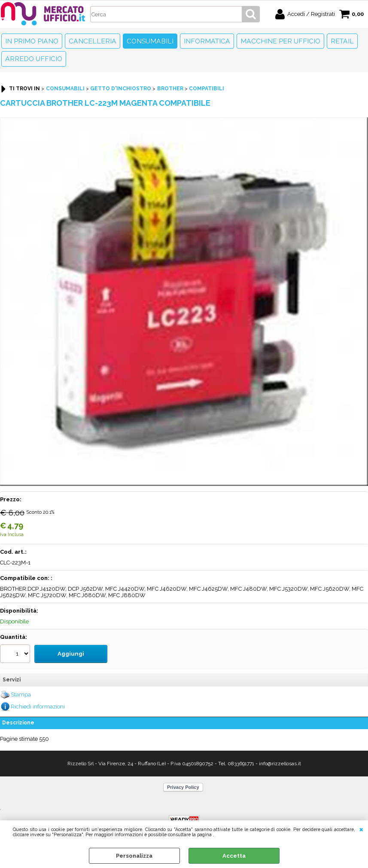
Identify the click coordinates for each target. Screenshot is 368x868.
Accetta (234, 856)
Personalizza (134, 856)
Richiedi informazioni (38, 706)
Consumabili (150, 41)
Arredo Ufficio (34, 59)
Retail (342, 41)
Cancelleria (93, 41)
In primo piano (32, 41)
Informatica (207, 41)
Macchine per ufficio (280, 41)
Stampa (21, 694)
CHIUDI (361, 829)
